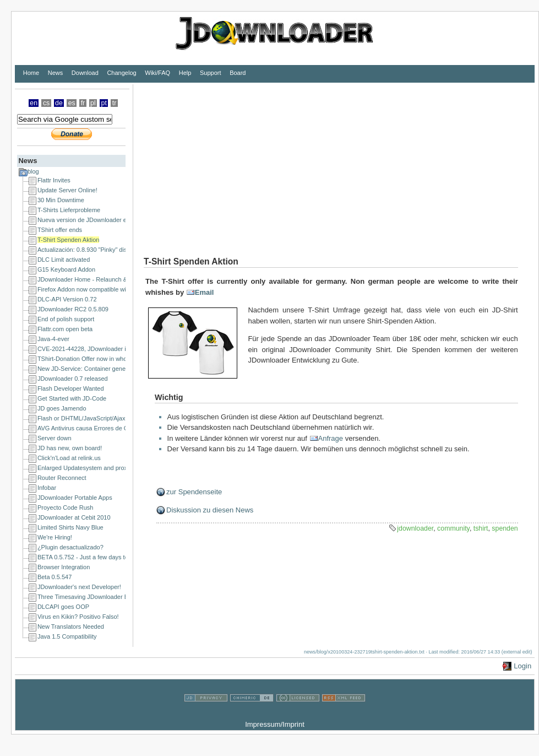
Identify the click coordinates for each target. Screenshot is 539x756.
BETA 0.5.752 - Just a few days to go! (88, 557)
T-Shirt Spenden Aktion (69, 240)
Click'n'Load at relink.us (69, 458)
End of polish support (66, 319)
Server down (55, 438)
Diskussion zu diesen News (210, 510)
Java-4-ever (53, 339)
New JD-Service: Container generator (88, 369)
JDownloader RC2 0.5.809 (73, 309)
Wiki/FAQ (157, 73)
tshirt (481, 528)
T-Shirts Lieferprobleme (69, 210)
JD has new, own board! (70, 448)
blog (33, 171)
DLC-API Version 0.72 (67, 299)
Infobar (47, 488)
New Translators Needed (71, 627)
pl (93, 103)
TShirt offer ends (60, 230)
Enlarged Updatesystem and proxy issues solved (103, 468)
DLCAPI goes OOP (63, 607)
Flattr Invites (54, 180)
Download (85, 73)
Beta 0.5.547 (55, 577)
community (453, 528)
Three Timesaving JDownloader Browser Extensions (108, 597)
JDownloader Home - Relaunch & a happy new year (107, 279)
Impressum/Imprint (275, 724)
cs (46, 103)
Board (238, 73)
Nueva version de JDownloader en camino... (97, 220)
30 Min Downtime (61, 200)
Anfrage (331, 438)
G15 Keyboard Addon (66, 269)
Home (31, 73)
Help (185, 73)
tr (115, 103)
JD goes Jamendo (62, 408)
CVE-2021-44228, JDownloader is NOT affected (102, 349)
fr (83, 103)
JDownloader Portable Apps (75, 498)
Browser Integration (64, 567)
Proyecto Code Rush (66, 507)
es (72, 103)
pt (104, 103)
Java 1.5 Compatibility (67, 636)
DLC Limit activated (64, 260)
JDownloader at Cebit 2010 (74, 517)
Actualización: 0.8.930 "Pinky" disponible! (93, 250)
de (59, 103)
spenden (505, 528)
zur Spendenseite (194, 492)
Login (522, 666)
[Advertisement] (243, 161)
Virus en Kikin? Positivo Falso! (78, 617)
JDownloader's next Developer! (79, 587)
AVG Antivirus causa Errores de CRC (87, 428)
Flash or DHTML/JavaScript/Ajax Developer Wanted (107, 418)
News (56, 73)
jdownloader (415, 528)
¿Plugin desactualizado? (70, 547)
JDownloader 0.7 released (73, 379)
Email (205, 292)
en (34, 103)
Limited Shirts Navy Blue (70, 527)
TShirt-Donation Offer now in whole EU (89, 359)
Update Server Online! (67, 190)
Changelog (121, 73)
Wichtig (169, 397)
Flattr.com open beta (65, 329)
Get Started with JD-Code (72, 398)
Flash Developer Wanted (71, 388)
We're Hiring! (55, 537)
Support (211, 73)
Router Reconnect (62, 478)
